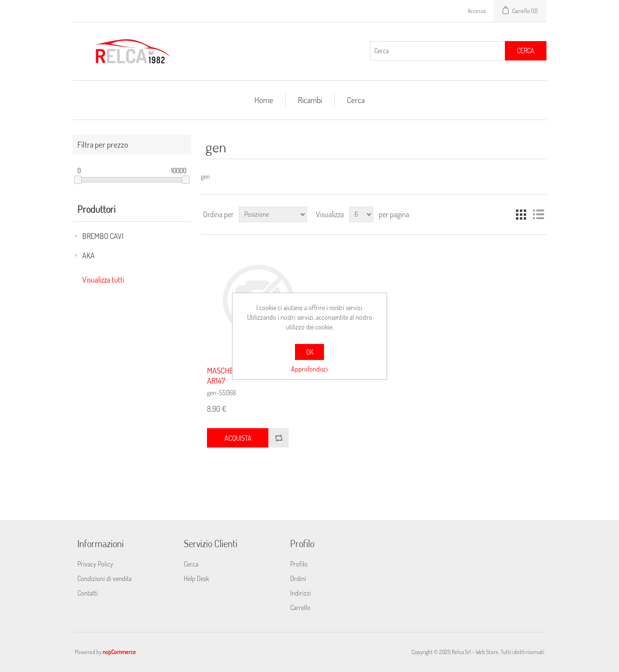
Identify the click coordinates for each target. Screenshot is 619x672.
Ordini (298, 578)
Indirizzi (301, 593)
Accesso (477, 11)
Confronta (279, 438)
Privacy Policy (95, 564)
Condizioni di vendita (104, 578)
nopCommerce (119, 652)
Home (264, 100)
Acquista (238, 438)
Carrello (300, 607)
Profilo (299, 564)
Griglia (521, 214)
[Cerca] (438, 51)
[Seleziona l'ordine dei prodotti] (273, 214)
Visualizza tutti (103, 280)
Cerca (526, 51)
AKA (88, 255)
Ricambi (310, 100)
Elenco (538, 214)
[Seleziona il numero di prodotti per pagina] (361, 214)
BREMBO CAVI (103, 236)
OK (310, 352)
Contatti (88, 593)
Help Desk (196, 578)
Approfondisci (309, 369)
